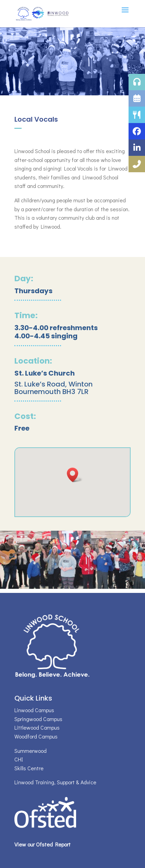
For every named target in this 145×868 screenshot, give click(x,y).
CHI (19, 759)
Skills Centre (29, 768)
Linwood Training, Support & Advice (55, 782)
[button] (75, 475)
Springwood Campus (38, 719)
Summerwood (31, 751)
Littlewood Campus (37, 727)
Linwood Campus (34, 710)
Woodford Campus (36, 736)
